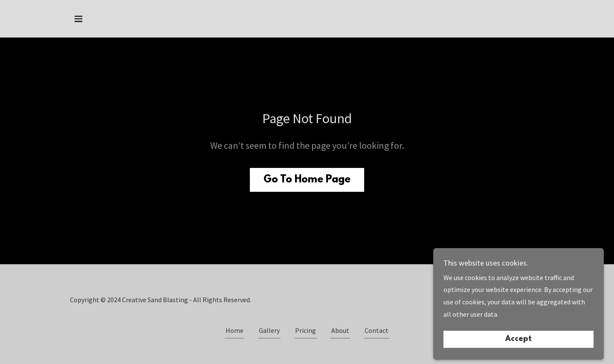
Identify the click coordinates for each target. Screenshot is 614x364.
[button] (78, 19)
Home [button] (235, 330)
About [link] (340, 330)
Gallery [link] (269, 330)
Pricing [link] (306, 330)
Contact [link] (377, 330)
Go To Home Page (307, 180)
